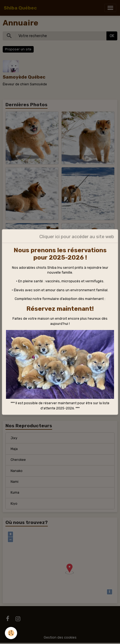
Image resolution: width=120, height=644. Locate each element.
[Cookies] (11, 633)
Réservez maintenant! (60, 309)
